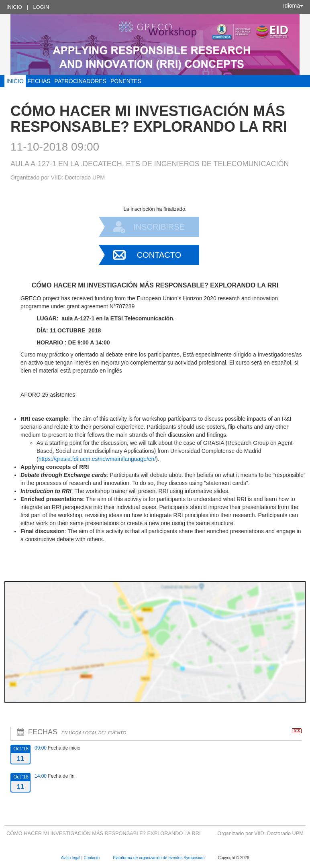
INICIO (15, 81)
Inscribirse (159, 227)
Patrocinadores (81, 81)
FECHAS (39, 81)
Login (41, 7)
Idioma (293, 6)
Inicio (14, 7)
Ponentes (126, 81)
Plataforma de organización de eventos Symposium (159, 858)
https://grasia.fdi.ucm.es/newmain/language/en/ (97, 459)
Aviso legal (71, 858)
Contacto (159, 255)
